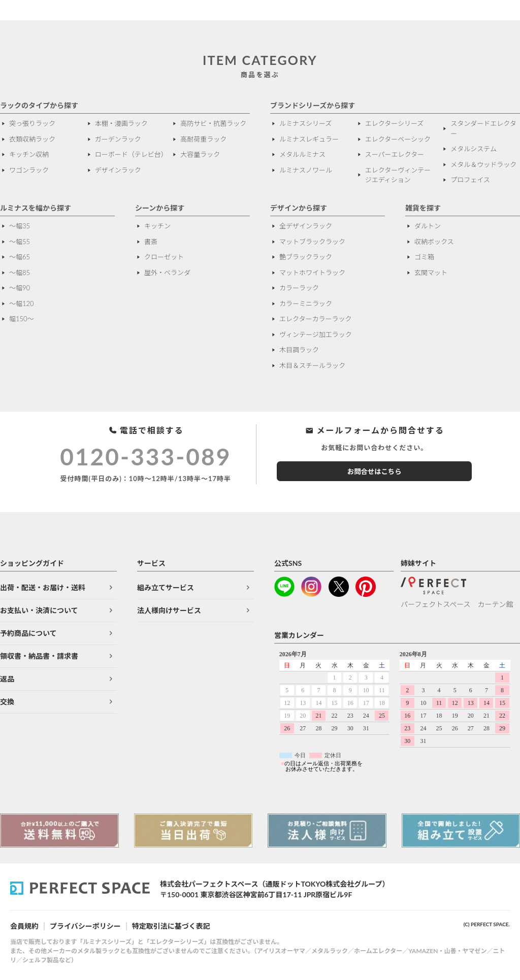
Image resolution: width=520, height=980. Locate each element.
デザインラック (118, 170)
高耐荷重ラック (203, 139)
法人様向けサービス (169, 610)
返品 (7, 679)
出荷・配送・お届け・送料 (43, 587)
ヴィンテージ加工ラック (316, 334)
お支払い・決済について (39, 610)
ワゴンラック (29, 170)
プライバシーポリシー (85, 926)
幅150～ (22, 319)
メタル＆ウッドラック (483, 164)
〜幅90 (20, 288)
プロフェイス (470, 180)
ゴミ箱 (424, 257)
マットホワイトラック (312, 273)
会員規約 (24, 926)
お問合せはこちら (375, 471)
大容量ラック (200, 154)
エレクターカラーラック (315, 319)
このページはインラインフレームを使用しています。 (397, 712)
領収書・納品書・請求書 (39, 656)
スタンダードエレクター (483, 128)
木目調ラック (299, 350)
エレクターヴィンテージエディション (398, 175)
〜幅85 (20, 273)
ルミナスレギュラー (309, 139)
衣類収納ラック (32, 139)
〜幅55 (20, 242)
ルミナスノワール (306, 170)
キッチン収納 (29, 154)
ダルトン (428, 226)
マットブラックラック (312, 242)
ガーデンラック (118, 139)
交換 (7, 702)
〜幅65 (20, 257)
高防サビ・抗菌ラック (213, 123)
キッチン (157, 226)
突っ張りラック (32, 123)
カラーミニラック (306, 303)
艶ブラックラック (306, 257)
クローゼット (164, 257)
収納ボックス (434, 242)
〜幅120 (22, 303)
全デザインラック (306, 226)
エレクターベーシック (398, 139)
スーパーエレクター (395, 154)
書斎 (151, 242)
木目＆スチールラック (312, 365)
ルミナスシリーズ (305, 123)
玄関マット (431, 273)
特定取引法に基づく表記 (171, 926)
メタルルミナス (302, 154)
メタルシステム (474, 149)
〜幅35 (20, 226)
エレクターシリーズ (395, 123)
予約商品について (28, 633)
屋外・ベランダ (167, 273)
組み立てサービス (166, 587)
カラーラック (299, 288)
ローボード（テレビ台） (130, 154)
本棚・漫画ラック (121, 123)
